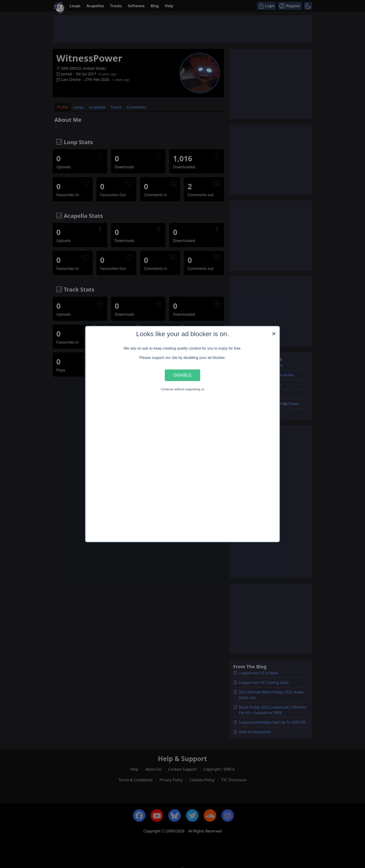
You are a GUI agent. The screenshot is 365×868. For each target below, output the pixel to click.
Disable (182, 375)
